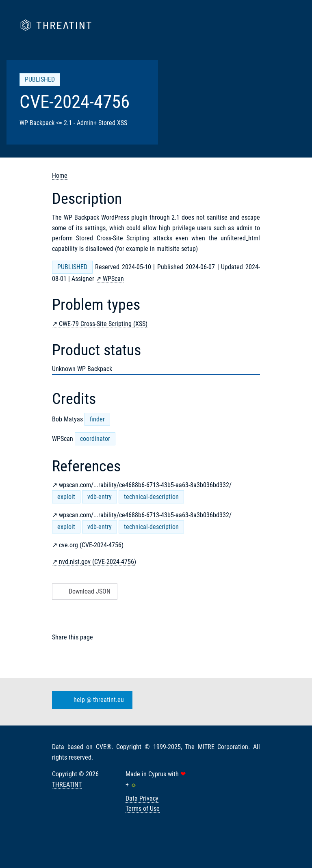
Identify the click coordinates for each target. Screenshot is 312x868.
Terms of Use (143, 809)
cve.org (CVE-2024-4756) (91, 545)
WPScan (113, 279)
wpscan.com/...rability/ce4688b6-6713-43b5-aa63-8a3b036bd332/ (145, 485)
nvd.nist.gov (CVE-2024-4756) (97, 562)
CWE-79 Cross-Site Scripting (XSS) (103, 324)
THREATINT (67, 785)
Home (60, 176)
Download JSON (84, 591)
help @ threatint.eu (91, 700)
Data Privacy (142, 798)
